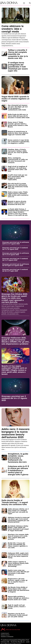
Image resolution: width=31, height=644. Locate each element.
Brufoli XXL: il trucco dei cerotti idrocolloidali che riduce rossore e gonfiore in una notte (18, 545)
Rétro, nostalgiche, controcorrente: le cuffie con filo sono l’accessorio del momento (18, 160)
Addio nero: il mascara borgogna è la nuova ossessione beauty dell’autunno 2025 (15, 433)
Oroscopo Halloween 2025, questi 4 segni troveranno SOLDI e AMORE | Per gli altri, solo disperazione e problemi (15, 341)
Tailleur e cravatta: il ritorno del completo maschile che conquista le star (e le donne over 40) (18, 54)
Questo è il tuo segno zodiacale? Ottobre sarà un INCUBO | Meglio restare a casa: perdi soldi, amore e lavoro (14, 370)
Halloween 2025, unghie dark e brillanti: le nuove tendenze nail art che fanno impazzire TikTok (18, 555)
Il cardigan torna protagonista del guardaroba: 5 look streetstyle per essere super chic (18, 67)
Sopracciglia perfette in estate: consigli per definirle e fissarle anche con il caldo (18, 598)
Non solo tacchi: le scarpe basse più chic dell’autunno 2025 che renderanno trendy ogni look (18, 186)
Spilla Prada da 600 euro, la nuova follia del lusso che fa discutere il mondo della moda (19, 116)
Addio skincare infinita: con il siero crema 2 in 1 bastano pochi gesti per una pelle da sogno (18, 511)
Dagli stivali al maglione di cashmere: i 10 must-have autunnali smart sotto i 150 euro (18, 169)
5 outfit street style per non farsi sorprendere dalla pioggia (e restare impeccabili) (18, 177)
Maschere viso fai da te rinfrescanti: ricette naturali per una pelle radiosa (18, 615)
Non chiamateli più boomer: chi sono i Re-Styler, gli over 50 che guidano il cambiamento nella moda (18, 107)
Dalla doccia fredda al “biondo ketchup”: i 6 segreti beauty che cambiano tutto (15, 502)
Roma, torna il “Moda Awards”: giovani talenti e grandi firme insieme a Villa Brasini (18, 125)
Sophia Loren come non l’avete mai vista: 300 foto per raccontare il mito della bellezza (19, 572)
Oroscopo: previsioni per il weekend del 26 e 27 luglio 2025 (15, 270)
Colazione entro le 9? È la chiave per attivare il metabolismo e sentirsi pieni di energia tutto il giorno (18, 470)
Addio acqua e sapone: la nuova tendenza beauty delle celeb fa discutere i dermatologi (18, 564)
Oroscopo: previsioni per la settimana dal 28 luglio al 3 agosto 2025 (16, 265)
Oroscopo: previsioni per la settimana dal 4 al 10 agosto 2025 (16, 254)
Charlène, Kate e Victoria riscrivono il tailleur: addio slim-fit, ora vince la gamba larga (18, 152)
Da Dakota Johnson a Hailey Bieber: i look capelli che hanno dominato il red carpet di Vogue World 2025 (18, 528)
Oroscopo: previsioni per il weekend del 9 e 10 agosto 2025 (15, 248)
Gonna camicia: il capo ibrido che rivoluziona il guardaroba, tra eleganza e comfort (19, 142)
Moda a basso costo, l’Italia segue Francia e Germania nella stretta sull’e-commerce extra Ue (18, 194)
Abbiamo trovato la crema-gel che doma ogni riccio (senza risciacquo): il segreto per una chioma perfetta (19, 520)
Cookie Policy (5, 633)
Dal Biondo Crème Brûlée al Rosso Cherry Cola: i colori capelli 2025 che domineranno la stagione (19, 590)
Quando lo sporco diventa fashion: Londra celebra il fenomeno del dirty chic (17, 203)
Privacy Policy (5, 635)
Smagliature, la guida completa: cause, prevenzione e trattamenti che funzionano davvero (18, 458)
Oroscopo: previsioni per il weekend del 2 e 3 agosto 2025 (15, 259)
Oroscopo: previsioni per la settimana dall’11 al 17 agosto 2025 (16, 243)
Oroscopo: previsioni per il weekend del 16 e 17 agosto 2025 (14, 398)
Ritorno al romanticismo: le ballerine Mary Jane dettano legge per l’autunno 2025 (18, 133)
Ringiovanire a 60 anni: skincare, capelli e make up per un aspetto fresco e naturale (18, 581)
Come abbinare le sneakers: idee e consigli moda (13, 29)
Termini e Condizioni (7, 637)
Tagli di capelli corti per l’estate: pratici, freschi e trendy (17, 607)
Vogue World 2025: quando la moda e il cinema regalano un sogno (15, 99)
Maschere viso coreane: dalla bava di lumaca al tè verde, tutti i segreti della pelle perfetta (18, 537)
